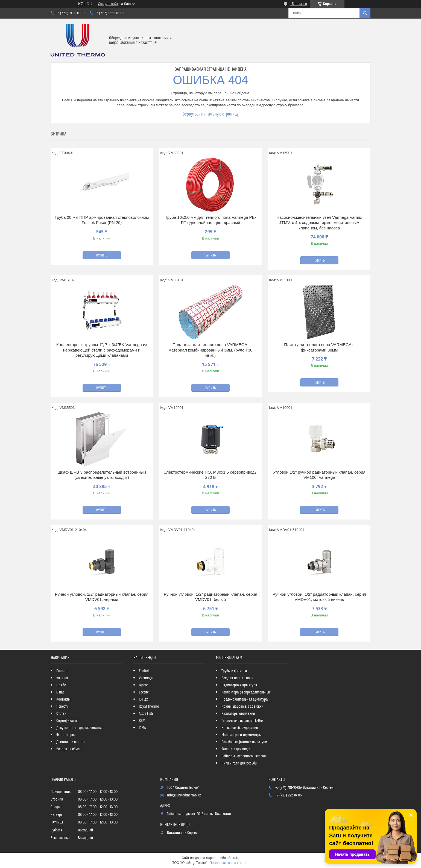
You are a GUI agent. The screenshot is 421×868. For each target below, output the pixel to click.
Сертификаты (67, 721)
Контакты (63, 699)
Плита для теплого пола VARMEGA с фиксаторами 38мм (319, 347)
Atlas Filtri (147, 714)
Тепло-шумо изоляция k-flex (242, 721)
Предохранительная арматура (245, 699)
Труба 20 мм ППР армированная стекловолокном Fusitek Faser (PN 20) (102, 220)
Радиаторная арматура (239, 685)
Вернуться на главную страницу (211, 114)
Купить (102, 255)
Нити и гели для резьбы (239, 763)
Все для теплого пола (237, 678)
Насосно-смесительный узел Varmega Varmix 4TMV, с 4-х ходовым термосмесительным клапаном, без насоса (319, 223)
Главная (63, 671)
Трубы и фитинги (234, 671)
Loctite (144, 692)
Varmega (146, 678)
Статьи (61, 714)
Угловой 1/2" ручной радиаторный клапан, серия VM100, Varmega (319, 475)
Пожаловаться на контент (229, 863)
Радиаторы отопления (238, 714)
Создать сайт (108, 4)
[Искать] (365, 13)
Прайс (61, 685)
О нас (60, 692)
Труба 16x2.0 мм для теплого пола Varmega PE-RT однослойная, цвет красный (210, 220)
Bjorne (144, 685)
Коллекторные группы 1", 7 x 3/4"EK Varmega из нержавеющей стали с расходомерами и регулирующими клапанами (102, 350)
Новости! (63, 707)
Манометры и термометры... (243, 735)
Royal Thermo (149, 707)
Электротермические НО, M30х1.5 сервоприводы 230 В (210, 475)
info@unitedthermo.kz (184, 795)
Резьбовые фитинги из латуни (244, 742)
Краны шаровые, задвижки (242, 707)
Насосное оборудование (240, 728)
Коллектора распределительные (246, 692)
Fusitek (144, 671)
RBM (142, 721)
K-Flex (143, 699)
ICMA (142, 728)
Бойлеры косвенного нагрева (244, 756)
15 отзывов (299, 4)
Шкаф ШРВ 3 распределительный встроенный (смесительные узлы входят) (102, 475)
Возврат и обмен (69, 749)
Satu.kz (234, 858)
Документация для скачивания (80, 728)
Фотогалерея (66, 735)
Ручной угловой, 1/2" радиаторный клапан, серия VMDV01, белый (210, 597)
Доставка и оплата (71, 742)
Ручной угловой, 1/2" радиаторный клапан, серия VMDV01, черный (102, 597)
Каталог (62, 678)
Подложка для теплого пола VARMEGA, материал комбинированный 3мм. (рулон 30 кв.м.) (210, 350)
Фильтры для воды (236, 749)
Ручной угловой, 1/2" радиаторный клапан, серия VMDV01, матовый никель (319, 597)
